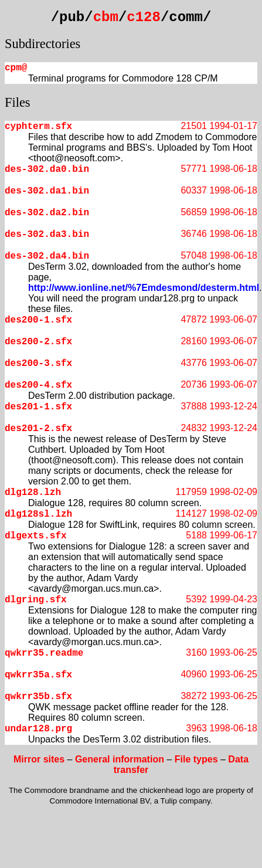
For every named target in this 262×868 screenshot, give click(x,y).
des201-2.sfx (38, 429)
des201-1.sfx (38, 407)
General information (120, 759)
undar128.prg (38, 729)
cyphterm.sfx (38, 127)
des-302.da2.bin (47, 213)
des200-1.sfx (38, 320)
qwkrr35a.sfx (38, 675)
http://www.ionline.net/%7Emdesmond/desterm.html (144, 288)
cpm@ (16, 68)
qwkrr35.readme (44, 653)
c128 (144, 17)
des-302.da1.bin (47, 191)
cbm (106, 17)
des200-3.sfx (38, 364)
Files (18, 102)
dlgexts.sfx (36, 536)
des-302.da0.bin (47, 169)
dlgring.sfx (36, 600)
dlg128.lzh (33, 493)
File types (196, 759)
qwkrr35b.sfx (38, 697)
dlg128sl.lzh (38, 514)
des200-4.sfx (38, 385)
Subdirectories (42, 44)
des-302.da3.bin (47, 235)
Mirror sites (39, 759)
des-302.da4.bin (47, 256)
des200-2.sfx (38, 342)
